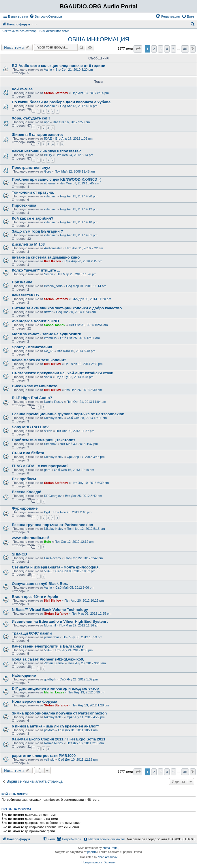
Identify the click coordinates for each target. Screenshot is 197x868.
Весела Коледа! (27, 492)
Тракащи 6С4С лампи (32, 633)
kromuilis (50, 338)
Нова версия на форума (34, 701)
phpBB (92, 852)
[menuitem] (46, 16)
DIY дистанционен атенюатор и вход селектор (55, 688)
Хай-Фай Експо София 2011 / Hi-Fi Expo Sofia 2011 (59, 739)
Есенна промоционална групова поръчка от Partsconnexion (68, 414)
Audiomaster (53, 248)
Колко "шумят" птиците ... (36, 270)
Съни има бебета (28, 453)
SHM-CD (19, 554)
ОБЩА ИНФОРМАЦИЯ (98, 39)
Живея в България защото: (37, 135)
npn (47, 122)
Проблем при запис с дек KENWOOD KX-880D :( (56, 179)
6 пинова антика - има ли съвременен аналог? (56, 726)
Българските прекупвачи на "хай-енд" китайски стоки (63, 373)
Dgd (47, 512)
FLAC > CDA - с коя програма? (40, 466)
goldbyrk (50, 679)
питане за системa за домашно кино (46, 257)
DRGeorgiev (53, 496)
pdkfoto (49, 730)
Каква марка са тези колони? (39, 360)
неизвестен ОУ (26, 295)
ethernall (50, 183)
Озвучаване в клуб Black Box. (40, 584)
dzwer (48, 312)
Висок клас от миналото (35, 386)
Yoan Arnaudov (107, 857)
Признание (22, 282)
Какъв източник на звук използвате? (46, 151)
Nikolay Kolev (54, 418)
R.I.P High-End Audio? (32, 398)
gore (47, 470)
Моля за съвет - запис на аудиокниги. (47, 334)
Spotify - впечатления (32, 347)
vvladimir (50, 106)
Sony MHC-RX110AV (30, 427)
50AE (48, 139)
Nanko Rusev (54, 402)
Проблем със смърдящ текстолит (44, 440)
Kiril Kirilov (53, 261)
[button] (138, 49)
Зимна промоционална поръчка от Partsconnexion (59, 713)
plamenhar (52, 637)
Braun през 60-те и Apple (35, 597)
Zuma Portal (110, 848)
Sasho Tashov (55, 325)
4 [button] (167, 49)
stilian (48, 431)
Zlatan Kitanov (54, 663)
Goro (48, 171)
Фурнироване (25, 508)
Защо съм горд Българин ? (37, 231)
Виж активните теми (54, 31)
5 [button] (173, 49)
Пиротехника (24, 205)
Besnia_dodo (53, 286)
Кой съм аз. (23, 89)
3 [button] (161, 49)
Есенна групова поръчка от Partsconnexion (52, 525)
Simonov (50, 444)
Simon (49, 274)
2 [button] (154, 49)
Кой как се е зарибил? (33, 218)
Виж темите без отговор (19, 31)
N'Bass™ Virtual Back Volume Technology (50, 610)
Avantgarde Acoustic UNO (35, 321)
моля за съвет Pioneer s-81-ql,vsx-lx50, (48, 659)
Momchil (50, 625)
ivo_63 (49, 351)
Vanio (48, 70)
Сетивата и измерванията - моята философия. (56, 567)
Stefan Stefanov (56, 93)
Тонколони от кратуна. (33, 192)
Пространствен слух (31, 168)
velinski (49, 759)
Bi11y (48, 155)
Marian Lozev (54, 692)
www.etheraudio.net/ (30, 538)
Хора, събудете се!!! (31, 118)
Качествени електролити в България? (48, 646)
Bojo (48, 542)
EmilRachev (53, 558)
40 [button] (185, 49)
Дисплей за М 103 (28, 244)
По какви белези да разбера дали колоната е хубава (61, 102)
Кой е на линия (15, 794)
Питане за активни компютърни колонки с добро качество (67, 308)
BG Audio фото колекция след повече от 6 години (59, 66)
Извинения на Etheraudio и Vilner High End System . (60, 621)
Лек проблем (24, 479)
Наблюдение (24, 675)
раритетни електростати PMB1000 (44, 756)
